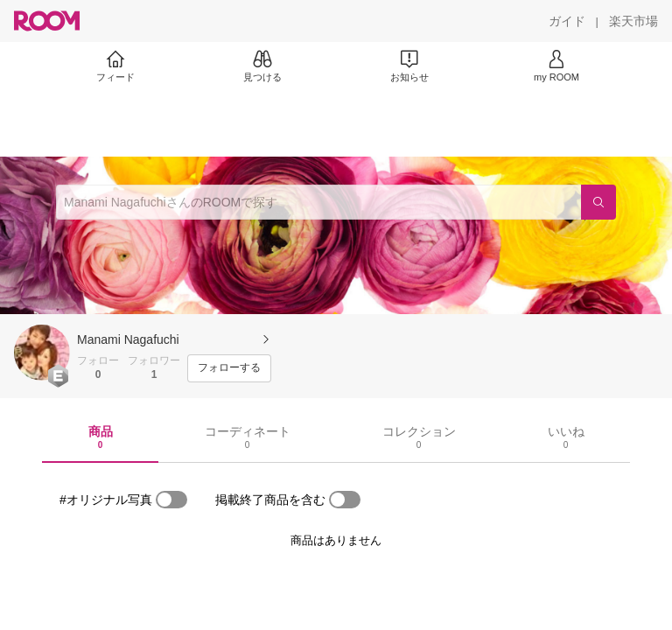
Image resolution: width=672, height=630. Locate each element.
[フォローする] (229, 368)
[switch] (171, 500)
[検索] (598, 202)
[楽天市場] (633, 21)
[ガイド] (567, 21)
